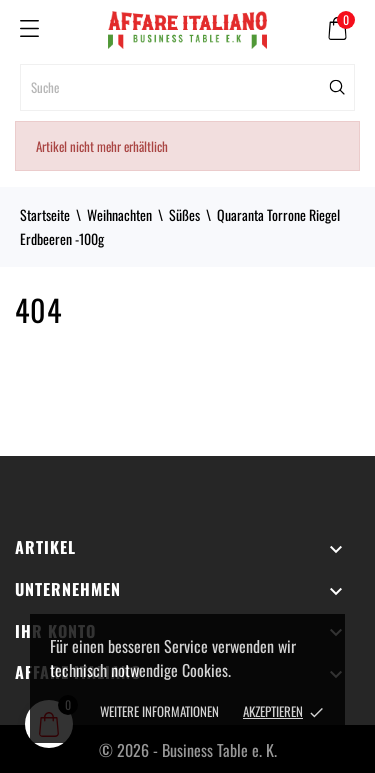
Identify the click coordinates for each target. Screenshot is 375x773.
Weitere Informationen (159, 711)
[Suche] (187, 87)
